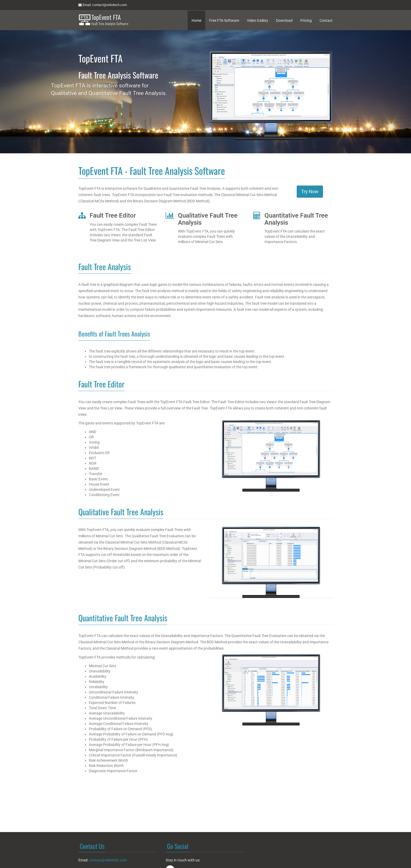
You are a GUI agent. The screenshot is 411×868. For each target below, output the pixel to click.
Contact (326, 20)
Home (196, 20)
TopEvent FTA (110, 20)
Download (284, 20)
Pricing (306, 20)
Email (103, 5)
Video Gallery (258, 20)
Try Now (310, 191)
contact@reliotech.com (108, 860)
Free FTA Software (224, 20)
